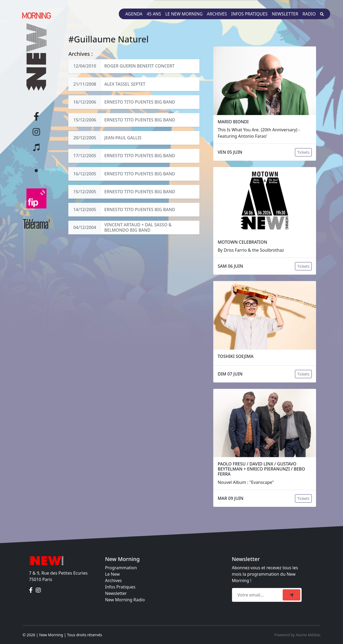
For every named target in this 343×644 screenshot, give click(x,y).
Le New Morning (184, 14)
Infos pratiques (249, 14)
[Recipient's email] (258, 595)
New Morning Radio (125, 600)
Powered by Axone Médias (297, 635)
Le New (113, 574)
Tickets (303, 152)
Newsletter (285, 14)
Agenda (134, 14)
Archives (217, 14)
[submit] (291, 595)
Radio (309, 14)
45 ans (154, 14)
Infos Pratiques (120, 587)
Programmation (121, 568)
